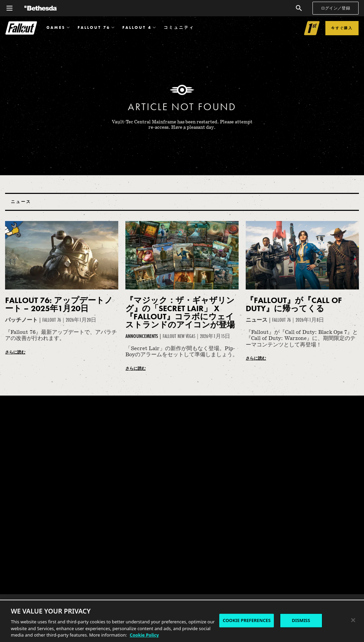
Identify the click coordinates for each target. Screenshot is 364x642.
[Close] (353, 620)
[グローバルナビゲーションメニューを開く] (9, 8)
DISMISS (301, 620)
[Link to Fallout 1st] (312, 28)
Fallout (21, 28)
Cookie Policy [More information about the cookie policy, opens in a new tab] (144, 635)
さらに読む (15, 352)
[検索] (299, 8)
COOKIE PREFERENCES (247, 620)
